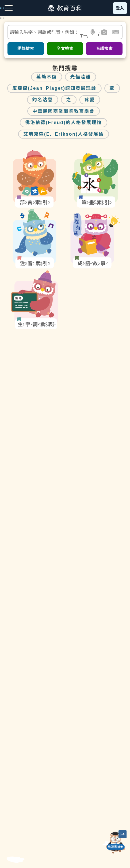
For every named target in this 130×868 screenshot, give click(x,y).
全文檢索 (65, 49)
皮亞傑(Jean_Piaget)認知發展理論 (54, 88)
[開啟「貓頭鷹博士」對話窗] (116, 843)
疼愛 (90, 100)
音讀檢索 (104, 49)
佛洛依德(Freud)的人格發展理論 (63, 123)
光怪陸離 (81, 77)
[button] (93, 32)
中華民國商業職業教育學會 (64, 111)
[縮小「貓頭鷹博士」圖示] (123, 834)
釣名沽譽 (43, 100)
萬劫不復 (47, 77)
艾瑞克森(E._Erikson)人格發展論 (63, 134)
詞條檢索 (26, 49)
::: (2, 18)
